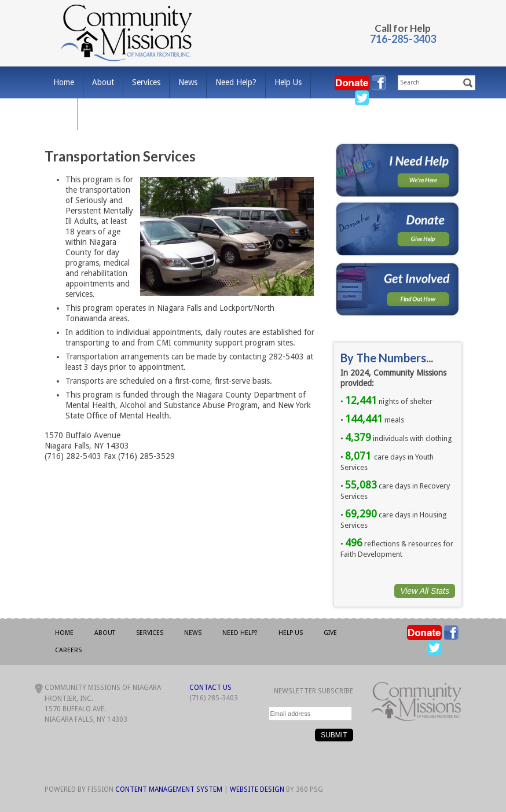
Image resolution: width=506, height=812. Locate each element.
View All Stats (425, 591)
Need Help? (236, 82)
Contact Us (210, 688)
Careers (100, 114)
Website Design (257, 789)
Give (61, 114)
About (103, 82)
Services (146, 82)
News (188, 82)
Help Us (288, 82)
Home (64, 82)
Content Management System (169, 789)
